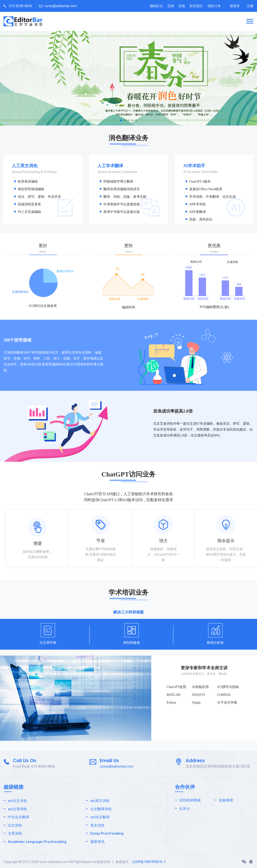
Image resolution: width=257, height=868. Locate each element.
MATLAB (174, 695)
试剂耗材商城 (190, 800)
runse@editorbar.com (61, 6)
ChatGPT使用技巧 (180, 687)
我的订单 (214, 6)
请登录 (235, 6)
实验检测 (226, 800)
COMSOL (224, 695)
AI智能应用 (200, 687)
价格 (182, 6)
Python (171, 703)
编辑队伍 (156, 6)
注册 (250, 6)
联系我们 (196, 6)
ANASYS (198, 695)
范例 (171, 6)
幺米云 (185, 809)
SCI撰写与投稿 (228, 687)
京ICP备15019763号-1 (149, 862)
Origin (196, 703)
